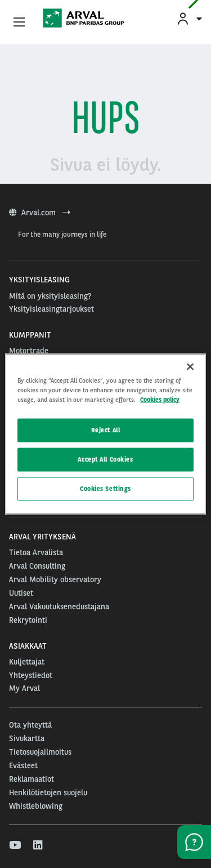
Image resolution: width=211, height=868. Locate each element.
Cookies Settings (105, 489)
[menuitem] (189, 18)
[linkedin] (39, 845)
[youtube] (14, 845)
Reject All (106, 430)
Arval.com (40, 212)
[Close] (190, 367)
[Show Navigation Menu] (19, 23)
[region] (105, 434)
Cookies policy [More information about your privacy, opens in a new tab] (160, 400)
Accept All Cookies (105, 459)
